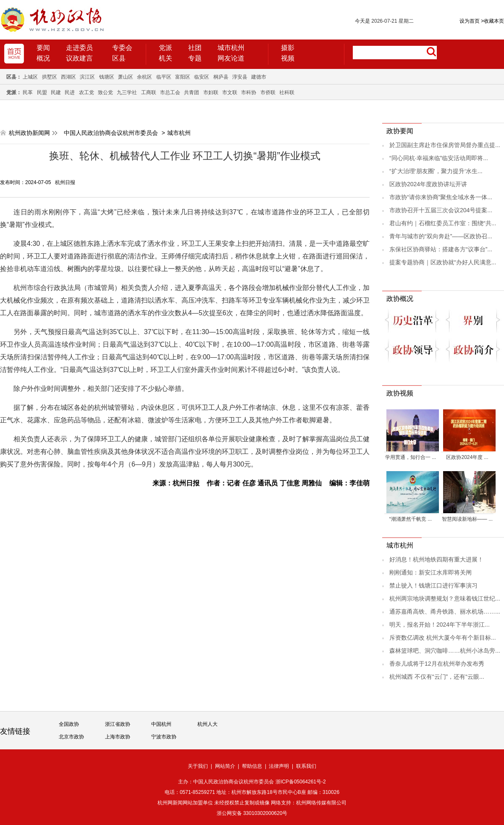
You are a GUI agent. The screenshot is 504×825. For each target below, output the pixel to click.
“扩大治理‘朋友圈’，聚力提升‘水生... (436, 171)
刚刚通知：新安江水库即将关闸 (430, 572)
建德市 (259, 77)
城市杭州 (231, 48)
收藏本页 (492, 21)
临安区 (202, 77)
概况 (43, 58)
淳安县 (240, 77)
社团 (195, 48)
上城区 (30, 77)
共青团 (192, 92)
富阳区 (183, 77)
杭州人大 (207, 724)
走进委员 (79, 48)
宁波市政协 (164, 737)
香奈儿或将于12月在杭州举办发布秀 (437, 664)
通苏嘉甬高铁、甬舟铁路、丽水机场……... (445, 612)
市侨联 (268, 92)
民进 (70, 92)
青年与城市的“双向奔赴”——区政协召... (441, 236)
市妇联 (211, 92)
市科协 (249, 92)
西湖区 (68, 77)
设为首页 (470, 21)
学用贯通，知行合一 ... (411, 457)
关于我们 (198, 766)
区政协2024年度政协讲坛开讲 (428, 184)
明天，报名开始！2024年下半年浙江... (440, 625)
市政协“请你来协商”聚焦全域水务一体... (441, 197)
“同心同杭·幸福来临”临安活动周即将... (439, 158)
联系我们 (306, 766)
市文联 (230, 92)
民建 (56, 92)
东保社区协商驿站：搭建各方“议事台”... (441, 249)
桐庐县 (221, 77)
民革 (28, 92)
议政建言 (79, 58)
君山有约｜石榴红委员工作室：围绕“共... (443, 223)
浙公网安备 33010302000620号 (252, 813)
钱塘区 (107, 77)
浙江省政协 (118, 724)
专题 (195, 58)
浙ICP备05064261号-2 (301, 782)
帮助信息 (252, 766)
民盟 (42, 92)
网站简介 (225, 766)
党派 (165, 48)
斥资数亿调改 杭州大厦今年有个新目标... (443, 638)
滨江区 (87, 77)
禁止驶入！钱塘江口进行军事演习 (433, 585)
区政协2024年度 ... (467, 457)
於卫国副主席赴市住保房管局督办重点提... (445, 145)
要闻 (43, 48)
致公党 (105, 92)
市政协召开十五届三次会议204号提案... (441, 210)
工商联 (149, 92)
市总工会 (170, 92)
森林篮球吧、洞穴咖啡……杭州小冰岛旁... (445, 651)
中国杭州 (161, 724)
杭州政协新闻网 (29, 133)
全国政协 (69, 724)
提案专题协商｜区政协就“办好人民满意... (443, 262)
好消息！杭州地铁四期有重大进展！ (436, 559)
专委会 (122, 48)
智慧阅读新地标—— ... (467, 519)
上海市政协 (118, 737)
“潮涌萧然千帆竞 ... (411, 519)
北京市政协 (71, 737)
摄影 (288, 48)
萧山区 (126, 77)
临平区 (164, 77)
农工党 (87, 92)
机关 (165, 58)
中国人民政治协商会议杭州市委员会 (111, 133)
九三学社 (127, 92)
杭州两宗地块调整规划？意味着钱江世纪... (445, 598)
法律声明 (279, 766)
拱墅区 (50, 77)
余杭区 (144, 77)
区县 (119, 58)
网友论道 (231, 58)
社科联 (287, 92)
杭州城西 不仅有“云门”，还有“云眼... (437, 677)
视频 (288, 58)
